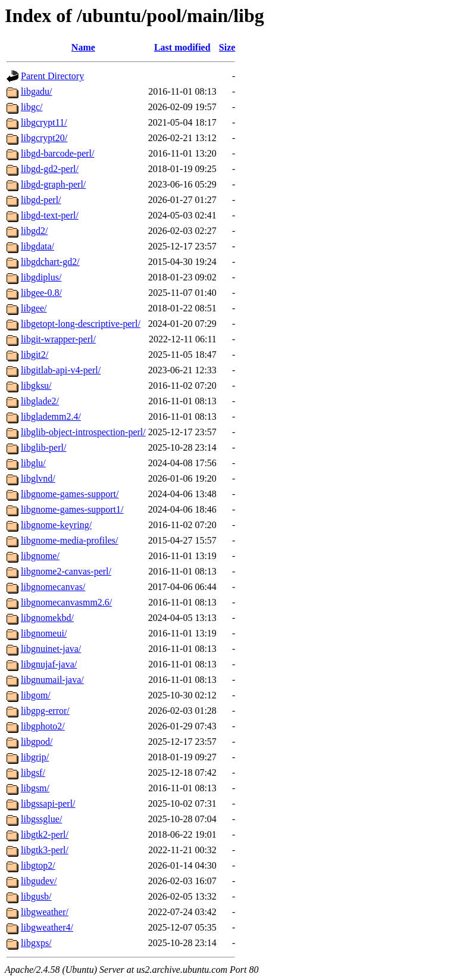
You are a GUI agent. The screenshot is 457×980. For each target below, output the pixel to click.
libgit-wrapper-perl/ (58, 339)
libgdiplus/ (41, 277)
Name (83, 47)
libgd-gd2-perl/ (50, 169)
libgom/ (36, 695)
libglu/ (33, 463)
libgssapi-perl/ (48, 803)
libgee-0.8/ (41, 293)
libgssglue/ (41, 819)
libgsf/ (33, 773)
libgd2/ (34, 231)
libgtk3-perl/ (45, 850)
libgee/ (34, 308)
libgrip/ (35, 757)
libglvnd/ (38, 478)
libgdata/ (37, 246)
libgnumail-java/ (52, 680)
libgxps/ (36, 943)
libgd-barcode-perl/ (58, 153)
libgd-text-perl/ (50, 215)
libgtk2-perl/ (45, 834)
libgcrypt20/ (44, 138)
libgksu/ (36, 386)
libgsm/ (35, 788)
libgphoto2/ (43, 726)
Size (227, 47)
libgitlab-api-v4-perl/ (61, 370)
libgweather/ (45, 912)
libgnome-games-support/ (70, 494)
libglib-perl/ (43, 447)
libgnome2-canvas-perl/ (66, 571)
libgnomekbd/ (47, 618)
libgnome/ (40, 556)
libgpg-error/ (45, 711)
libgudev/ (39, 881)
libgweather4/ (47, 927)
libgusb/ (36, 896)
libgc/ (32, 107)
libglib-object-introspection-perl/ (83, 432)
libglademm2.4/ (51, 416)
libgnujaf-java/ (49, 664)
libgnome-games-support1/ (72, 509)
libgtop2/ (38, 865)
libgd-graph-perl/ (53, 184)
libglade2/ (40, 401)
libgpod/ (37, 742)
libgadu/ (36, 91)
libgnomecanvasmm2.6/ (66, 602)
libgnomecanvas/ (53, 587)
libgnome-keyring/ (56, 525)
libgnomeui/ (44, 633)
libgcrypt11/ (44, 122)
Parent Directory (52, 76)
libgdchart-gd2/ (50, 262)
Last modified (182, 47)
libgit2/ (35, 355)
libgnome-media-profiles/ (70, 540)
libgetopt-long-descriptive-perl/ (81, 324)
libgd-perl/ (41, 200)
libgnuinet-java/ (51, 649)
